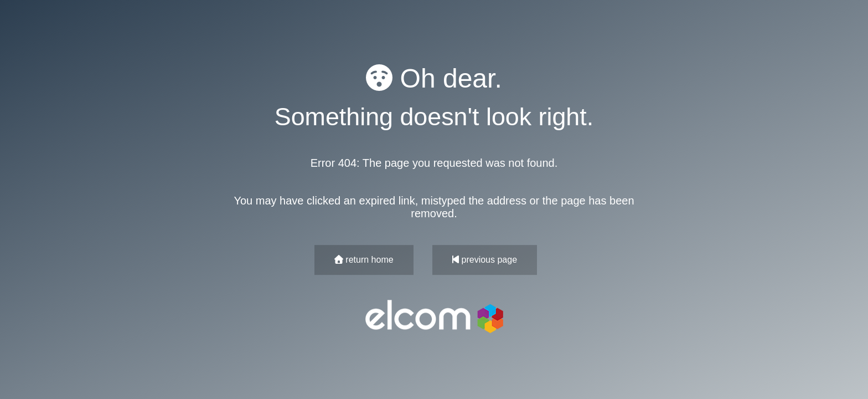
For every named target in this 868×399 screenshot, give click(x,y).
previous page (485, 260)
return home (364, 260)
